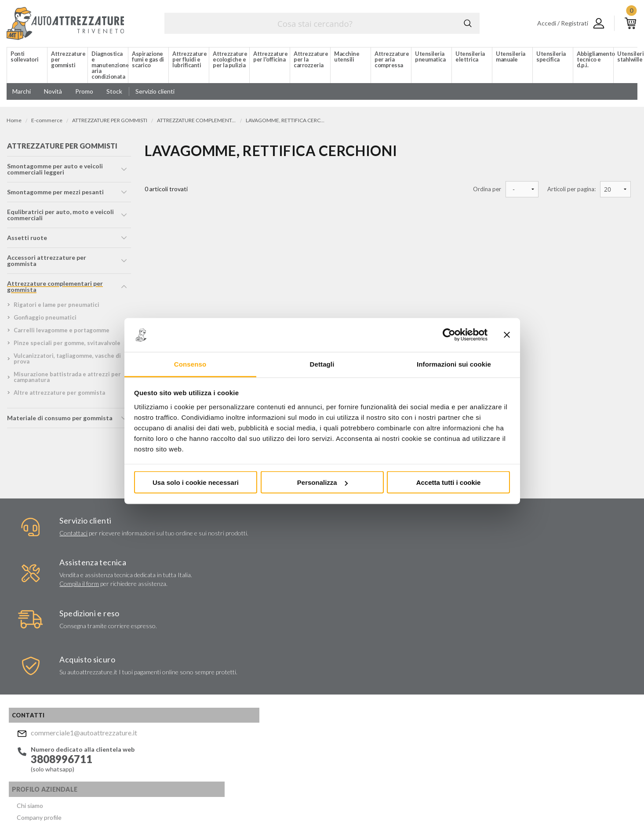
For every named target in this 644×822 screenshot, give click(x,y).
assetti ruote (27, 240)
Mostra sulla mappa (524, 675)
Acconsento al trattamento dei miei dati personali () (398, 700)
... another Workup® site (606, 799)
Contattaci (47, 536)
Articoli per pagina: (571, 189)
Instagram (351, 746)
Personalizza (322, 482)
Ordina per (487, 189)
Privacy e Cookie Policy (306, 798)
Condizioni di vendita (170, 688)
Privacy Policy (359, 703)
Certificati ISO (162, 667)
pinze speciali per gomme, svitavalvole (67, 346)
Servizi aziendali (163, 635)
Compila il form (214, 549)
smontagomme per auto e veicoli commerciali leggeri (55, 172)
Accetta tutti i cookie (449, 482)
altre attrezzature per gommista (59, 395)
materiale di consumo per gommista (59, 420)
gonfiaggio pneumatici (45, 320)
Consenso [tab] (190, 364)
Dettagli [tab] (322, 364)
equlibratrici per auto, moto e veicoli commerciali (60, 217)
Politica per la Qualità (171, 678)
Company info (232, 798)
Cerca (466, 23)
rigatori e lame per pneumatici (56, 307)
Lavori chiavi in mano (170, 646)
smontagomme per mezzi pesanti (55, 195)
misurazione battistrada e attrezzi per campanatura (67, 380)
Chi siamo (155, 614)
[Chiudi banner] (507, 335)
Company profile (164, 625)
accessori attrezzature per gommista (46, 263)
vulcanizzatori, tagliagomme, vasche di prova (67, 361)
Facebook (334, 746)
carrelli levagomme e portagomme (61, 333)
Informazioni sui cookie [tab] (454, 364)
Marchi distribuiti (165, 657)
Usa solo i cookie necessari (196, 482)
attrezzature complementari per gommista (55, 289)
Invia (448, 677)
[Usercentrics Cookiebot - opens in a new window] (449, 335)
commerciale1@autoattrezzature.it (78, 616)
